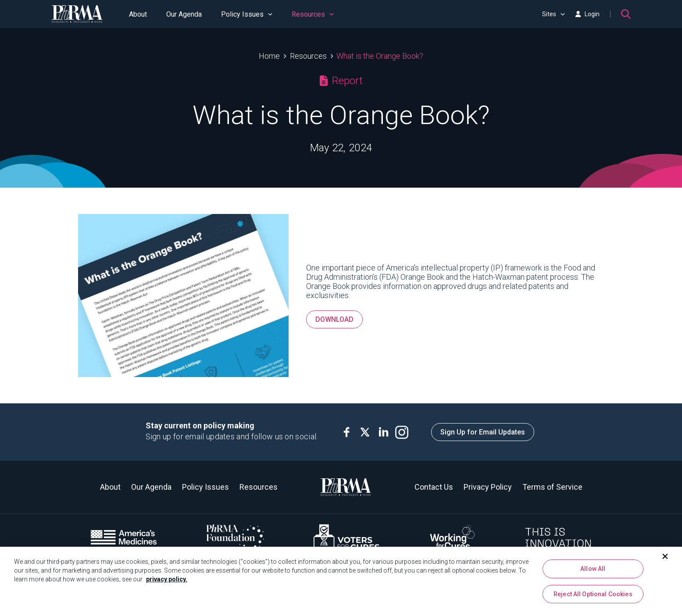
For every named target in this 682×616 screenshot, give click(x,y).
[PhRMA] (77, 14)
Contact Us (434, 487)
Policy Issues (247, 14)
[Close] (665, 559)
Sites (553, 14)
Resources (313, 14)
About (138, 14)
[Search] (626, 14)
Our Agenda (184, 14)
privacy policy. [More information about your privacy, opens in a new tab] (167, 582)
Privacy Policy (488, 487)
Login (587, 14)
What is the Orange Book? (380, 56)
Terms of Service (552, 487)
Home (269, 56)
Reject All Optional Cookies (593, 597)
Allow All (593, 572)
